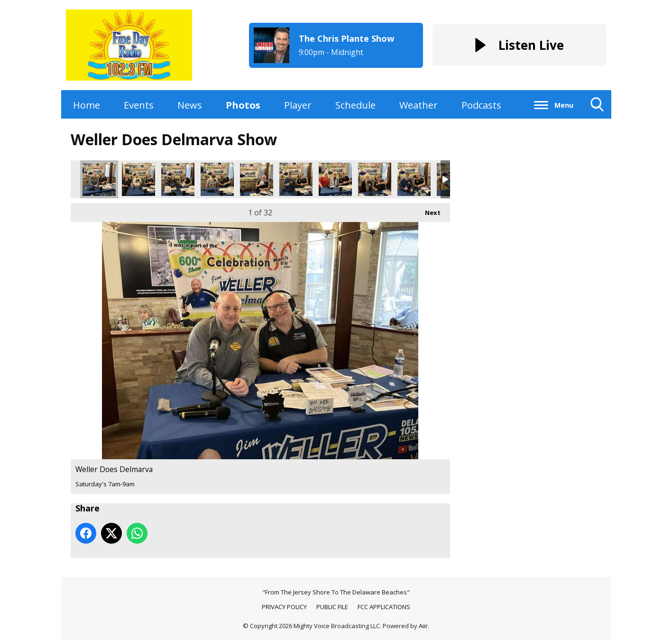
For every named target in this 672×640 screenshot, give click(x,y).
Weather (419, 105)
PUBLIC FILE (332, 607)
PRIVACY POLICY (284, 607)
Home (87, 105)
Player (298, 105)
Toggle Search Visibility (597, 108)
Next (428, 210)
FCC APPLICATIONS (384, 607)
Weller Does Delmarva (99, 179)
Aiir (423, 626)
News (190, 105)
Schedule (355, 105)
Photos (243, 105)
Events (139, 105)
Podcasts (481, 105)
